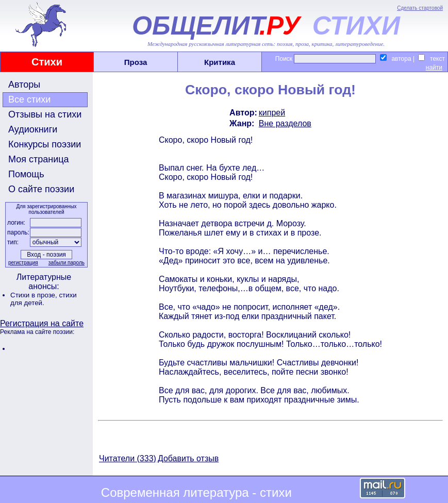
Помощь (26, 174)
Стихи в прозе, (35, 295)
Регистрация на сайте (42, 323)
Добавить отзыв (188, 458)
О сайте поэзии (41, 189)
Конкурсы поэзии (45, 144)
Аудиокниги (33, 129)
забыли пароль (67, 263)
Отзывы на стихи (45, 114)
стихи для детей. (44, 299)
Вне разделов (285, 123)
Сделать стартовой (420, 8)
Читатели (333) (128, 458)
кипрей (272, 113)
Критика (220, 62)
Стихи (47, 62)
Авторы (24, 85)
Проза (136, 62)
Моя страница (39, 159)
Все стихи (29, 99)
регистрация (23, 263)
